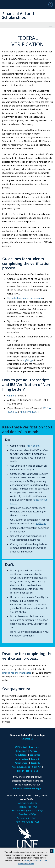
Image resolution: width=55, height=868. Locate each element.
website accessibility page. (27, 789)
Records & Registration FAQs (27, 810)
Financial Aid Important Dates (17, 673)
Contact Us (27, 739)
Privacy (27, 861)
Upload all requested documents (25, 298)
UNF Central (21, 747)
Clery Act (37, 767)
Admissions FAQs (27, 803)
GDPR (37, 861)
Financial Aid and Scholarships (18, 15)
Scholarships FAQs (27, 818)
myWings (28, 360)
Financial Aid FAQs (27, 807)
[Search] (51, 4)
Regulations (21, 755)
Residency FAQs (27, 814)
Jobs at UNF (32, 771)
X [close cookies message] (52, 851)
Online (11, 396)
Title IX (20, 771)
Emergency (22, 751)
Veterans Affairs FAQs (27, 822)
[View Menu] (50, 25)
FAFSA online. (33, 446)
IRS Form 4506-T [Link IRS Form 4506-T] (30, 412)
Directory (34, 747)
